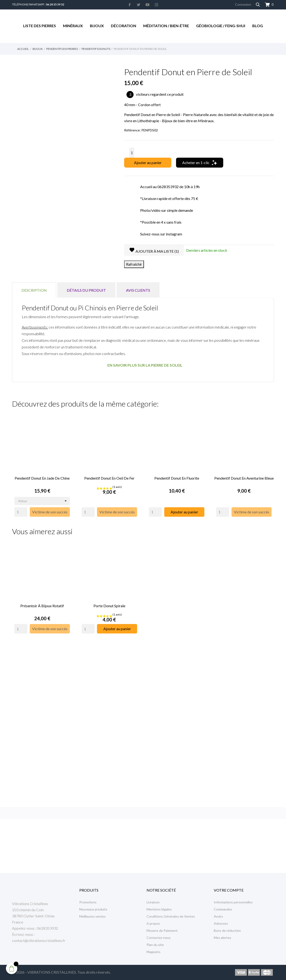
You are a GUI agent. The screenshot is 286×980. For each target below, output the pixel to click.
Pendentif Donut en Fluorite (177, 477)
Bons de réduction (227, 930)
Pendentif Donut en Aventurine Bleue (244, 477)
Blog (258, 26)
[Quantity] (21, 511)
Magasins (154, 952)
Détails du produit (86, 290)
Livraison (153, 902)
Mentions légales (159, 909)
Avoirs (218, 916)
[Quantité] (132, 153)
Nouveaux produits (93, 909)
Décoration (124, 26)
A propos (153, 923)
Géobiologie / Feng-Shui (221, 26)
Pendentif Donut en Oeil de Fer (109, 477)
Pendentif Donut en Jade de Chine (42, 477)
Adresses (221, 923)
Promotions (88, 902)
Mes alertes (223, 938)
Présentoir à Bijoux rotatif (42, 604)
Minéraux (73, 26)
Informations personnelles (233, 902)
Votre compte (229, 890)
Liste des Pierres (40, 26)
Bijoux (97, 26)
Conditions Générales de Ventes (171, 916)
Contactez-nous (159, 938)
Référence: (132, 130)
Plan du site (155, 945)
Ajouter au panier (148, 163)
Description (34, 290)
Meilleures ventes (93, 916)
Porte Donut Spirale (109, 604)
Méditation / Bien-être (166, 26)
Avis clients (138, 290)
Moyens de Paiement (162, 930)
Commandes (223, 909)
